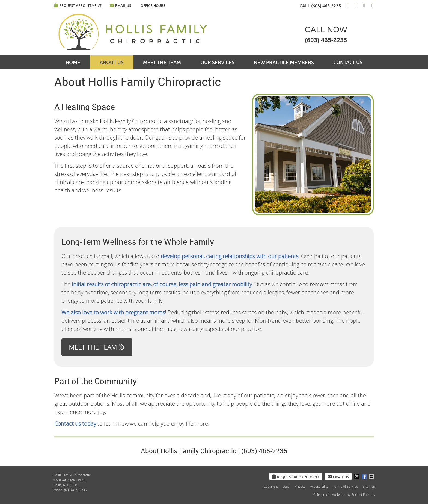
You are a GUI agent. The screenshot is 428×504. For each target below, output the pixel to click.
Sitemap (369, 486)
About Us (112, 62)
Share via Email (372, 476)
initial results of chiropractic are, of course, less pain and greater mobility (162, 284)
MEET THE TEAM (97, 347)
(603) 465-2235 (326, 6)
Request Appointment (78, 5)
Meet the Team (162, 62)
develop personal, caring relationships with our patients (230, 256)
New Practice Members (284, 62)
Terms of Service (346, 486)
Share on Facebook (365, 476)
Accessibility (319, 486)
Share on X (357, 476)
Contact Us (348, 62)
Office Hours (153, 5)
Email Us (120, 5)
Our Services (217, 62)
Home (73, 62)
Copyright (271, 486)
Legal (286, 486)
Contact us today (75, 424)
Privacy (300, 486)
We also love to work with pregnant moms (113, 312)
